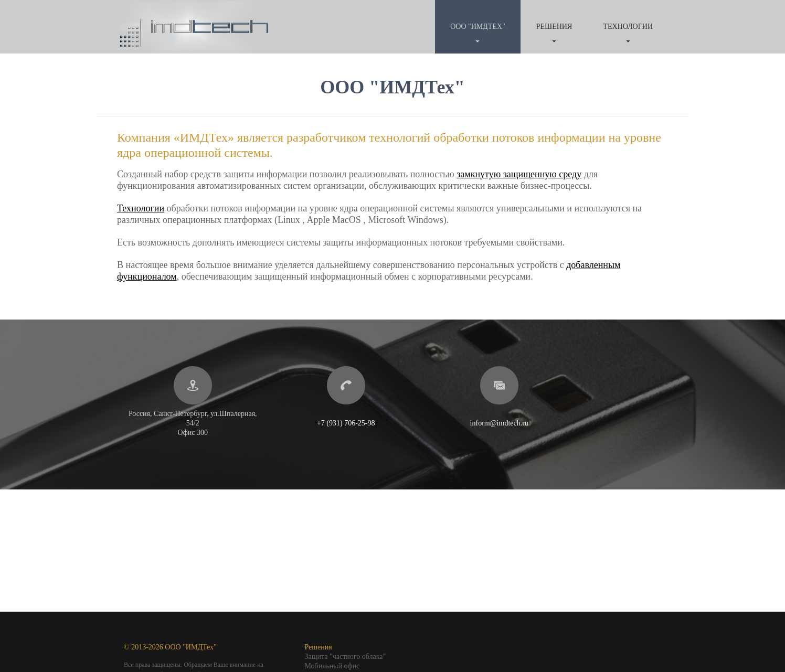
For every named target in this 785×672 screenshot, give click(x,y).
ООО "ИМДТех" (478, 26)
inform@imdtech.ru (499, 423)
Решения (554, 26)
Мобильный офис (332, 666)
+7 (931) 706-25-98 (346, 423)
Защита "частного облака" (346, 657)
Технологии (628, 26)
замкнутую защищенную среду (519, 174)
